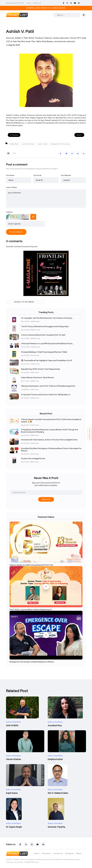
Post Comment (16, 232)
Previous (14, 135)
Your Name (10, 175)
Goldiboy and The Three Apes (60, 144)
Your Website (66, 175)
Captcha (9, 212)
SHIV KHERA (12, 725)
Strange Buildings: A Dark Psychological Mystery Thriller (44, 352)
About (29, 3)
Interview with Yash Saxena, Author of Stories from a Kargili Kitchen (49, 440)
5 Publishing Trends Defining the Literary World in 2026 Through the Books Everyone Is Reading (50, 431)
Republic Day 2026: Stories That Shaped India (40, 369)
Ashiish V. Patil (43, 144)
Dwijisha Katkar (55, 759)
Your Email (37, 175)
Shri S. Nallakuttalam (58, 793)
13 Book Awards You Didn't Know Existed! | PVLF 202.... (32, 565)
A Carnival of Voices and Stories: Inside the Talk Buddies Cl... (46, 395)
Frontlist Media (14, 144)
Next (79, 135)
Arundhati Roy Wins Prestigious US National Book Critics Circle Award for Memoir (51, 449)
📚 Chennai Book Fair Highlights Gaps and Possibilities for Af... (47, 361)
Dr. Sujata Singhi (14, 827)
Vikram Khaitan (13, 759)
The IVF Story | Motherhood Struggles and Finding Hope (45, 326)
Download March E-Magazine (46, 8)
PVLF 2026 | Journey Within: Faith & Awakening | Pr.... (31, 610)
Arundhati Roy (55, 725)
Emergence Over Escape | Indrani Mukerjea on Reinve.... (32, 662)
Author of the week (28, 144)
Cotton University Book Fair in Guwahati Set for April (43, 335)
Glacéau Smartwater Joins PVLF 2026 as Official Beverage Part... (49, 386)
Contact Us (37, 3)
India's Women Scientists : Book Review (37, 378)
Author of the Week (13, 722)
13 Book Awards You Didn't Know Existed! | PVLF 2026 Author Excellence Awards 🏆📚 (51, 421)
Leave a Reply (11, 187)
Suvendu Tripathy (56, 827)
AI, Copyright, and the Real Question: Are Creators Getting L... (47, 318)
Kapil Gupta (12, 793)
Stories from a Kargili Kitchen (33, 458)
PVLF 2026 (90, 434)
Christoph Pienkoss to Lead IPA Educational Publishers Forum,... (48, 343)
